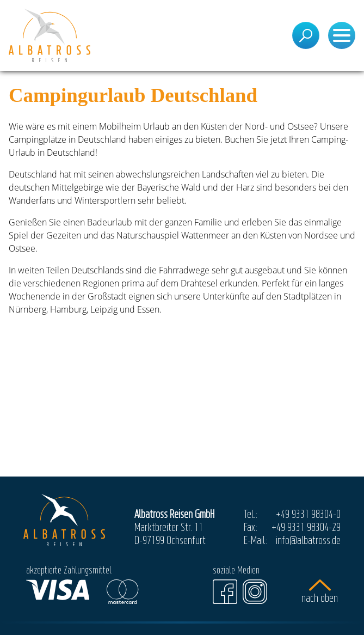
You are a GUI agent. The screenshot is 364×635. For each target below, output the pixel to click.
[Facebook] (225, 592)
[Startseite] (50, 35)
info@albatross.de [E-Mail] (308, 540)
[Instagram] (255, 592)
